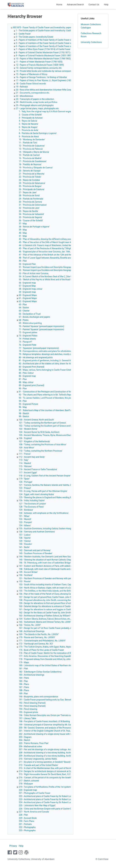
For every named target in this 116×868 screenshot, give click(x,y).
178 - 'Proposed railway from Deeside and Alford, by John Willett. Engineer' (52, 659)
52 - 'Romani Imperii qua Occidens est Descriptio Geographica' (47, 270)
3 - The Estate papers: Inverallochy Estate (35, 37)
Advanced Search (75, 5)
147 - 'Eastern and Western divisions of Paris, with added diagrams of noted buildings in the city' (62, 566)
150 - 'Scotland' (26, 575)
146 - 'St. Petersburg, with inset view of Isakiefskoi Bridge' (45, 563)
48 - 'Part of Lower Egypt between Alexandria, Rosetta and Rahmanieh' (50, 258)
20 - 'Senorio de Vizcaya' (30, 171)
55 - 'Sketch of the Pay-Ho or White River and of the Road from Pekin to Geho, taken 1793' (59, 280)
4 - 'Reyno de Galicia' (28, 121)
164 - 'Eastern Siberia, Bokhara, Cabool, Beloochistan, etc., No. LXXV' (50, 619)
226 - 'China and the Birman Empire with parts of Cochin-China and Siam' (52, 809)
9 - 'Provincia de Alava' (29, 136)
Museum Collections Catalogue (91, 26)
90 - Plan (23, 389)
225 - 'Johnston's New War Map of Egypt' (37, 805)
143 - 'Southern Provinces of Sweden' (36, 553)
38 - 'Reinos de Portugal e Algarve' (34, 227)
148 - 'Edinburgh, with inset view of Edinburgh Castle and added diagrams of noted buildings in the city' (65, 569)
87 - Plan (23, 379)
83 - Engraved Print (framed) (32, 367)
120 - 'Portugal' (26, 482)
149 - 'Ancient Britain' (28, 572)
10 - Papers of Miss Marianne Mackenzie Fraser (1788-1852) (43, 59)
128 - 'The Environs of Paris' (31, 507)
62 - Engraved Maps (28, 301)
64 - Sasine (24, 308)
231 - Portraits (25, 824)
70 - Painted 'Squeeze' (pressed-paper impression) (41, 326)
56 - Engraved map (27, 283)
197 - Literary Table (27, 718)
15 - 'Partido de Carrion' (29, 155)
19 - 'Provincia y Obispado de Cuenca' (36, 168)
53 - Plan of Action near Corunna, (34, 273)
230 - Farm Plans (27, 821)
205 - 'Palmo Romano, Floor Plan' (34, 743)
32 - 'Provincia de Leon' (29, 208)
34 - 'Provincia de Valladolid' (31, 214)
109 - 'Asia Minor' (27, 448)
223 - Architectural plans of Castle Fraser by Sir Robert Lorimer (47, 799)
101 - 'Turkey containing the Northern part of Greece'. (43, 423)
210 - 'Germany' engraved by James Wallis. (38, 759)
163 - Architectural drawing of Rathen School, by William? (45, 616)
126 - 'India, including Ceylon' (32, 500)
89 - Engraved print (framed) (32, 385)
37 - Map (23, 224)
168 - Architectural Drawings (32, 631)
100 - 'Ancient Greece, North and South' (36, 420)
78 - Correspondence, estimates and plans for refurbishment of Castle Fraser (54, 351)
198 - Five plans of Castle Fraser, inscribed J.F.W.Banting (44, 721)
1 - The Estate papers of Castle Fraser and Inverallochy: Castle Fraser (47, 31)
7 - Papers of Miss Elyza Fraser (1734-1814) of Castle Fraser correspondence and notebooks (58, 49)
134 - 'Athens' (25, 525)
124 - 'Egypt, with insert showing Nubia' (36, 494)
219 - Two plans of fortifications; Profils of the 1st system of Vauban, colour (53, 787)
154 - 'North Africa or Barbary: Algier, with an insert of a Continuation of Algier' (54, 588)
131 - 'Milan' (24, 516)
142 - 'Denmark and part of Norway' (35, 550)
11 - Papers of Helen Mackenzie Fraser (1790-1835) (39, 62)
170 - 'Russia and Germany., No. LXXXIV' (37, 637)
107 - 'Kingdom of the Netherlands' (34, 441)
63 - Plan (23, 305)
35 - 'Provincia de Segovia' (31, 217)
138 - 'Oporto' (25, 538)
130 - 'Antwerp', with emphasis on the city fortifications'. (44, 513)
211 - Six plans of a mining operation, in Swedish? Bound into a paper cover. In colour (57, 762)
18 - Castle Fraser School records (31, 84)
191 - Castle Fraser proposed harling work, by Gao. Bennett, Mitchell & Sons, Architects (58, 700)
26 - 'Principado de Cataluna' (32, 189)
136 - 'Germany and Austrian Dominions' (37, 532)
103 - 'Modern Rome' (28, 429)
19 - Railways (22, 87)
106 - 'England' (25, 438)
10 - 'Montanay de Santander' (32, 140)
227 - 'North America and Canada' (34, 812)
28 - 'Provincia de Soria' (29, 196)
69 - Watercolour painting (30, 323)
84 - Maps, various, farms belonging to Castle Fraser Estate (46, 370)
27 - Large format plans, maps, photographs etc (37, 108)
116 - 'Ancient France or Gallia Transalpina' (38, 469)
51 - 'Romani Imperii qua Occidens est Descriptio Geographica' (47, 267)
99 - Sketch (24, 416)
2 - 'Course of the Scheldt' (30, 115)
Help (106, 5)
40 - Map (23, 233)
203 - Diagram (25, 737)
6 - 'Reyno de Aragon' (28, 127)
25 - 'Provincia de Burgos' (30, 186)
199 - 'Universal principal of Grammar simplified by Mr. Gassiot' (47, 725)
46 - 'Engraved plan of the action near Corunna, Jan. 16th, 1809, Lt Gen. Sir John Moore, (58, 252)
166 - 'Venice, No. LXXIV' (30, 625)
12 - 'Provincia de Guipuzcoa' (32, 146)
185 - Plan (23, 681)
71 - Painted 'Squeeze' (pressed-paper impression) (41, 329)
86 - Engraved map (27, 376)
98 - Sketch (24, 413)
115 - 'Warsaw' (25, 466)
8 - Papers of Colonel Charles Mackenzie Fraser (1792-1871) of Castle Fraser (51, 52)
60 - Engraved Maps (28, 295)
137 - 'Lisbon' (25, 535)
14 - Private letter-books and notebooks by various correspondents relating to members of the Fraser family (64, 71)
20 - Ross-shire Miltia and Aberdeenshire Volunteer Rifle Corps (44, 90)
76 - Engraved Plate (28, 345)
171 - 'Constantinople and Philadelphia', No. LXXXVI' (42, 641)
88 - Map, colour (26, 382)
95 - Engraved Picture (28, 404)
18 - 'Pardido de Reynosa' (30, 164)
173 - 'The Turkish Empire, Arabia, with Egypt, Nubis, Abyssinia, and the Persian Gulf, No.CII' (60, 647)
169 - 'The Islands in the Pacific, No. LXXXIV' (39, 634)
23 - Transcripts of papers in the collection (35, 99)
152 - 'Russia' (25, 581)
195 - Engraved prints (28, 712)
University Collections (91, 42)
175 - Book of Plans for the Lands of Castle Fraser (41, 650)
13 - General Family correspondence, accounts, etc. (39, 68)
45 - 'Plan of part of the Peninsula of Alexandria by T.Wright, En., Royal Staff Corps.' (56, 248)
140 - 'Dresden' (25, 544)
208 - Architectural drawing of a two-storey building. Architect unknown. (51, 753)
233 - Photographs (27, 830)
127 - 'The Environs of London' (32, 504)
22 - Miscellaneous (24, 96)
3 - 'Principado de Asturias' (31, 118)
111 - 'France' (25, 454)
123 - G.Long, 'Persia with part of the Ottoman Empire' (43, 491)
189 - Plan (23, 694)
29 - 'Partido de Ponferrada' (31, 199)
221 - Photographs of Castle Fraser (35, 793)
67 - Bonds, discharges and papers (34, 317)
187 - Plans (24, 687)
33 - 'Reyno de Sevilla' (28, 211)
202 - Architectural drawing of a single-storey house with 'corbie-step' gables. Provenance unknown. (64, 734)
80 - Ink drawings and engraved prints (36, 357)
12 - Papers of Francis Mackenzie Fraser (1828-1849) (40, 65)
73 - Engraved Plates (28, 336)
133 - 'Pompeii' (25, 522)
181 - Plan (23, 669)
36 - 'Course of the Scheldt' (31, 221)
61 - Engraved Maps (28, 298)
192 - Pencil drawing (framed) (32, 703)
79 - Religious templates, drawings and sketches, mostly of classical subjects (54, 354)
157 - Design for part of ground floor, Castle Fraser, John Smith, (47, 597)
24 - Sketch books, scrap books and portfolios (37, 102)
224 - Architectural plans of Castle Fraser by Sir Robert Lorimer (47, 802)
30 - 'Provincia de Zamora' (30, 202)
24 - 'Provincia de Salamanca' (32, 183)
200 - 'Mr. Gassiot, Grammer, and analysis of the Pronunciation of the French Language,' (58, 728)
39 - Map (23, 230)
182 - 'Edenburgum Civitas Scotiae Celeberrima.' (40, 672)
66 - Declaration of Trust (30, 314)
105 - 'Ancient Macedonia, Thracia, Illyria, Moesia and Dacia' (46, 435)
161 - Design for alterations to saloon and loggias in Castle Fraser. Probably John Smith (58, 609)
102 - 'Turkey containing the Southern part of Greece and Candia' (48, 426)
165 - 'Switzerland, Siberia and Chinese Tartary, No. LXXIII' (45, 622)
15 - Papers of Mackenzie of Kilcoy (32, 74)
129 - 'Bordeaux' (26, 510)
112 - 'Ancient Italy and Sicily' (32, 457)
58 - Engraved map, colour (31, 289)
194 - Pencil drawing (28, 709)
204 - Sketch (24, 740)
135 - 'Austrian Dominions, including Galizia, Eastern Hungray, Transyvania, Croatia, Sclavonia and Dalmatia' (67, 529)
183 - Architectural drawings (32, 675)
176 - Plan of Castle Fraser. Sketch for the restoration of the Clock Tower (51, 653)
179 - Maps (24, 662)
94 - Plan (23, 401)
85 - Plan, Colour (26, 373)
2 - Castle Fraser (23, 34)
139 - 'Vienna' (25, 541)
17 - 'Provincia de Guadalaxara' (33, 161)
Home (59, 5)
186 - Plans (24, 684)
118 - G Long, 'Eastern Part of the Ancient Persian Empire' (45, 476)
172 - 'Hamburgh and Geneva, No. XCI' (36, 644)
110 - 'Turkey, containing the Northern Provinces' (41, 451)
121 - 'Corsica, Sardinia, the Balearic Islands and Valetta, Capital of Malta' (52, 485)
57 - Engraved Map (27, 286)
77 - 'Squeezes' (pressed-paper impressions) (39, 348)
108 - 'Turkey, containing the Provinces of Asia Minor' (43, 445)
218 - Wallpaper (26, 784)
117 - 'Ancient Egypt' (28, 473)
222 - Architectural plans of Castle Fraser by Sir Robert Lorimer (47, 796)
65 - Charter (24, 311)
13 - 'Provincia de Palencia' (31, 149)
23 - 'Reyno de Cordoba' (29, 180)
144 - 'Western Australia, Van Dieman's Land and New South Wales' (49, 557)
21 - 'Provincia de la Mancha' (32, 174)
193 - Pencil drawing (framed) (32, 706)
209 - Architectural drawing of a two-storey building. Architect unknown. (51, 756)
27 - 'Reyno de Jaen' (28, 192)
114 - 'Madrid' (25, 463)
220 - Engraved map (28, 790)
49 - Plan (23, 261)
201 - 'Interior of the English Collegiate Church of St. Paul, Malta (47, 731)
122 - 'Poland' (25, 488)
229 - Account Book (28, 818)
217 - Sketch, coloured (29, 781)
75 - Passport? (25, 342)
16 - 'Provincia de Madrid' (30, 158)
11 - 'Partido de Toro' (28, 143)
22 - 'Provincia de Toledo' (30, 177)
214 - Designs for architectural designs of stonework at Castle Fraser (50, 771)
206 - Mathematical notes (30, 746)
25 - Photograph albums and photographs (35, 105)
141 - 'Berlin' (24, 547)
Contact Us (94, 5)
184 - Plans (24, 678)
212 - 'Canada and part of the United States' (38, 765)
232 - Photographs (27, 827)
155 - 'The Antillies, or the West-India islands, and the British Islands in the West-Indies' (58, 591)
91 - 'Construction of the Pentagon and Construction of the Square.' (49, 392)
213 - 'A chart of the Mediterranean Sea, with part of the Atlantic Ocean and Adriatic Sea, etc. (60, 768)
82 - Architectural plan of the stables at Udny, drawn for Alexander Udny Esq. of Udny (57, 364)
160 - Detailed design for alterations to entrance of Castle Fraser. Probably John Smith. (58, 606)
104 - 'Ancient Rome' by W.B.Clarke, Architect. (39, 432)
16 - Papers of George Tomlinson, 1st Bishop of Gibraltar (41, 77)
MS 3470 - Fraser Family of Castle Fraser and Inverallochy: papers (43, 27)
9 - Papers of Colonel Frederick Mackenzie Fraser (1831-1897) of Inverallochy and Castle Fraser (59, 56)
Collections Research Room (91, 35)
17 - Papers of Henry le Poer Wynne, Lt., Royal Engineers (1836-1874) (47, 80)
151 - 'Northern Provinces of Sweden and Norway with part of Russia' (50, 578)
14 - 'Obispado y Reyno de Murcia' (34, 152)
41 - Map (23, 236)
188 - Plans (24, 690)
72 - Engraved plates (28, 332)
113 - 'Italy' (24, 460)
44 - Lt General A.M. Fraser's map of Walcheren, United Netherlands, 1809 (52, 245)
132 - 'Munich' (25, 519)
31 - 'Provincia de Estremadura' (33, 205)
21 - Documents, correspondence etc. (33, 93)
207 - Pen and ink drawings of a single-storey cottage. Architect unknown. (52, 749)
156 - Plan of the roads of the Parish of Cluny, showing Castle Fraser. (50, 594)
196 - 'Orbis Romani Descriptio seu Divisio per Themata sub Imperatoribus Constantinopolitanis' (62, 715)
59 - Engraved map (27, 292)
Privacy (13, 846)
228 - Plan (23, 815)
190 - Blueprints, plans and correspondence (38, 697)
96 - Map (23, 407)
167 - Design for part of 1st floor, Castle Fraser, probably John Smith (49, 628)
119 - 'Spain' (24, 479)
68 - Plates (24, 320)
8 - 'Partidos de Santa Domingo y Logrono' (38, 133)
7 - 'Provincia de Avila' (29, 130)
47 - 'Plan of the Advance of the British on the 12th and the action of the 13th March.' (57, 255)
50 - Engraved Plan (27, 264)
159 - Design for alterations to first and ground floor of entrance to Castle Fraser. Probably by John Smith (66, 603)
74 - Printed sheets (27, 339)
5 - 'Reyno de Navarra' (28, 124)
